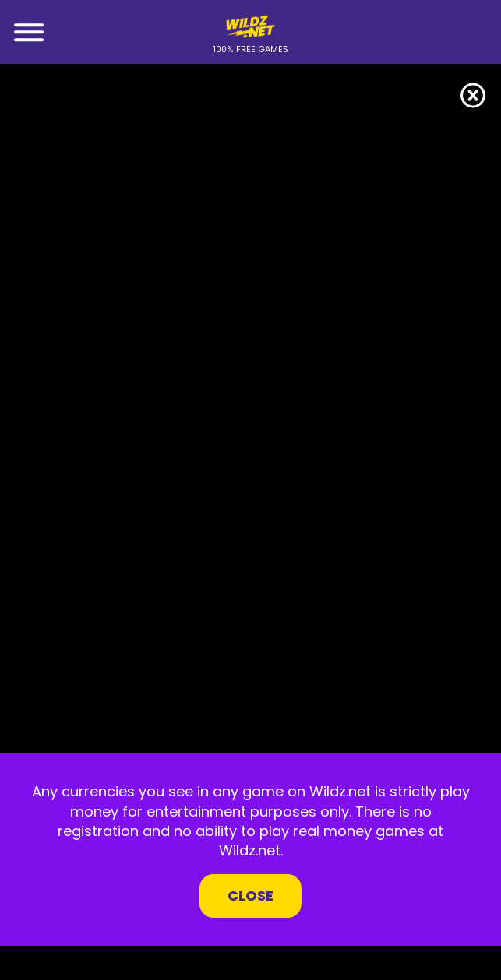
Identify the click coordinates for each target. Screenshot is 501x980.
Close (250, 896)
